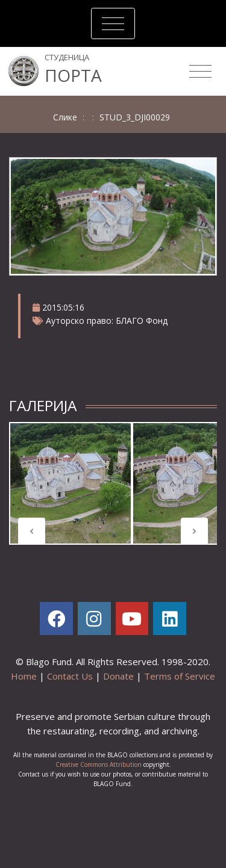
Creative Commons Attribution (99, 764)
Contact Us (70, 676)
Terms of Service (180, 676)
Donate (118, 676)
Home (24, 676)
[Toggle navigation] (113, 23)
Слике (65, 117)
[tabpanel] (71, 483)
